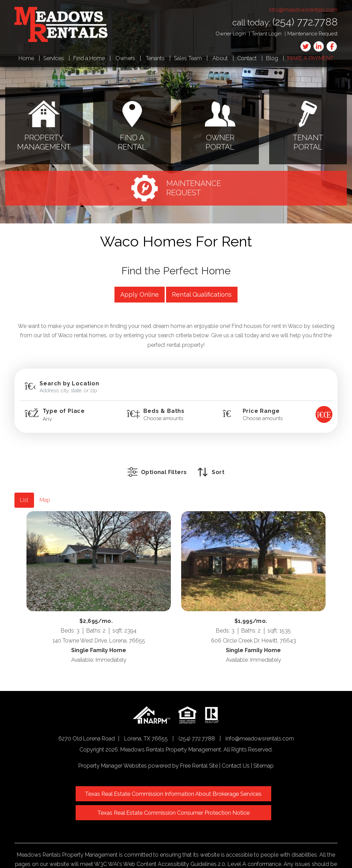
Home (26, 58)
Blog (272, 58)
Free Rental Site (199, 755)
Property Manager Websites (113, 755)
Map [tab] (45, 490)
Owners (125, 58)
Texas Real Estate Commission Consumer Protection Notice (244, 786)
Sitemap (263, 755)
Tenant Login (267, 34)
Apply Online (140, 294)
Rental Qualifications (202, 294)
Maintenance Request (312, 34)
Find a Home (89, 58)
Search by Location (69, 384)
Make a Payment (310, 58)
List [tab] (24, 490)
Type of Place (64, 411)
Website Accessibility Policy (226, 849)
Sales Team (188, 58)
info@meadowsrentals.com (303, 10)
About (220, 58)
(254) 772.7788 (305, 22)
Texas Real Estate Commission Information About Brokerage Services (104, 786)
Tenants (155, 58)
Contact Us (236, 755)
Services (54, 58)
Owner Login (231, 34)
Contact (247, 58)
